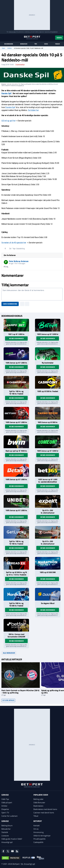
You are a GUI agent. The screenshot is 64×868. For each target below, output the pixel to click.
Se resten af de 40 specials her (14, 243)
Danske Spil (6, 93)
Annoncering (38, 832)
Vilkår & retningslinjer (42, 836)
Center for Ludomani (9, 816)
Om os (36, 829)
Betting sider (38, 799)
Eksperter (5, 809)
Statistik (5, 832)
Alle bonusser (9, 653)
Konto (59, 38)
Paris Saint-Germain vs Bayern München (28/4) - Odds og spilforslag (20, 692)
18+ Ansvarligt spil (28, 864)
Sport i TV (5, 813)
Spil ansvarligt (12, 32)
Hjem (3, 48)
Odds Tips (5, 799)
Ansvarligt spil (7, 842)
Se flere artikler (8, 700)
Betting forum (7, 826)
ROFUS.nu (28, 32)
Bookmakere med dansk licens (45, 809)
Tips (36, 44)
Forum (57, 44)
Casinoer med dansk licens (44, 813)
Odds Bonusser (39, 802)
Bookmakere (9, 44)
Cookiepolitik (38, 842)
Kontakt (37, 826)
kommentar (20, 65)
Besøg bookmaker (16, 338)
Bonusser (24, 44)
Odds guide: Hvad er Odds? (12, 839)
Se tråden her (33, 110)
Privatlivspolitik (39, 839)
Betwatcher (6, 829)
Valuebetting (20, 248)
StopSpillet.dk (54, 32)
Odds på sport (7, 802)
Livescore (5, 836)
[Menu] (3, 38)
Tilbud (36, 816)
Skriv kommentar (10, 304)
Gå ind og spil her (8, 121)
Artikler (10, 48)
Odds (46, 44)
